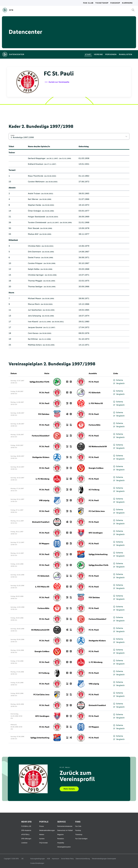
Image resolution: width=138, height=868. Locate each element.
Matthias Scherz (35, 345)
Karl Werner (33, 199)
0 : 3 (69, 544)
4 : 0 (69, 414)
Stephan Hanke (35, 205)
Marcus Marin (34, 304)
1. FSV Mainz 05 (96, 403)
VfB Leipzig (44, 500)
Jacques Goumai (35, 327)
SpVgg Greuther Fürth (39, 382)
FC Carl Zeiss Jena (97, 511)
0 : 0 (69, 382)
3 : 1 (69, 457)
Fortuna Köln (95, 425)
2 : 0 (69, 403)
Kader (13, 135)
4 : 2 (69, 522)
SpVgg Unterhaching (98, 554)
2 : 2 (69, 468)
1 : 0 (69, 479)
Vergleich (119, 383)
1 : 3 (69, 436)
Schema (118, 380)
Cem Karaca (33, 333)
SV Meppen (44, 544)
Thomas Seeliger (35, 287)
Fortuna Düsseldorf (41, 436)
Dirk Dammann (34, 252)
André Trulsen (34, 194)
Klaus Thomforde (36, 176)
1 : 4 (69, 738)
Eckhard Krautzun (36, 164)
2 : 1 (69, 511)
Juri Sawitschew (35, 310)
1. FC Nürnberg (42, 479)
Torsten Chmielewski (37, 222)
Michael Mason (35, 298)
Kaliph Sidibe (34, 269)
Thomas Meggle (35, 281)
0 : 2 (69, 716)
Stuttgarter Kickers (41, 457)
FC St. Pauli (94, 382)
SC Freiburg (94, 490)
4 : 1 (69, 630)
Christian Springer (36, 275)
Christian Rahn (34, 246)
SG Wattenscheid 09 (98, 447)
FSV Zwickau (44, 414)
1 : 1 (69, 425)
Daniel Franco (34, 258)
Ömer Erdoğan (34, 211)
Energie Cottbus (96, 468)
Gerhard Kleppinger (37, 158)
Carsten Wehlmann (36, 182)
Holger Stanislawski (37, 217)
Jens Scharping (34, 316)
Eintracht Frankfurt (41, 522)
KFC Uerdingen (96, 533)
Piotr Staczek (34, 228)
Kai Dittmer (33, 339)
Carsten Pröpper (35, 263)
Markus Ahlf (33, 234)
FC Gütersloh (95, 393)
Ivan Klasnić (33, 322)
